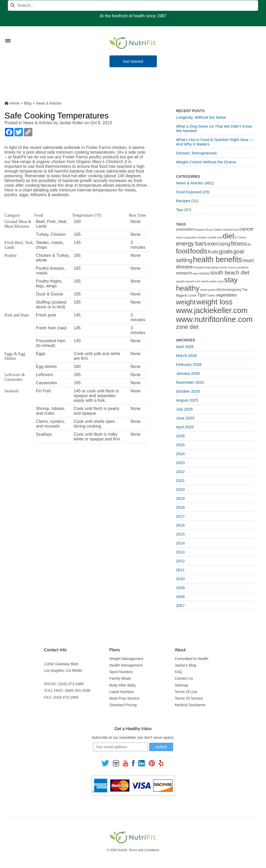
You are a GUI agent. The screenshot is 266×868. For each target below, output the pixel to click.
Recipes (183, 201)
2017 (180, 516)
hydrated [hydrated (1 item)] (199, 267)
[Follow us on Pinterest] (152, 763)
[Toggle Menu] (8, 34)
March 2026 (186, 355)
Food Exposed (189, 192)
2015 (180, 534)
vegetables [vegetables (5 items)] (227, 295)
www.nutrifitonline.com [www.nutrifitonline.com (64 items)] (214, 319)
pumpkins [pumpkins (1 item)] (243, 267)
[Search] (133, 6)
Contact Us (184, 678)
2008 (180, 597)
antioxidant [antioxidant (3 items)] (185, 229)
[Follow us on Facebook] (133, 763)
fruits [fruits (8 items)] (213, 252)
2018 (180, 507)
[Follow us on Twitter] (105, 763)
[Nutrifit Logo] (133, 43)
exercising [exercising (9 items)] (219, 244)
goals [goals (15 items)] (226, 251)
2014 (180, 543)
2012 (180, 561)
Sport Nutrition (121, 672)
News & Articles (38, 123)
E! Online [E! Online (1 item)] (241, 237)
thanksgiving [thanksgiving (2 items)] (232, 290)
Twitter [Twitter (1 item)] (211, 295)
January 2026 (188, 373)
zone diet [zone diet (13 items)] (187, 327)
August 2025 (187, 400)
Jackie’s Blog (185, 665)
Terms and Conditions (144, 850)
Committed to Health (192, 659)
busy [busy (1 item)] (236, 230)
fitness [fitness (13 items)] (239, 244)
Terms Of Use (186, 692)
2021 (180, 480)
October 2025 (188, 391)
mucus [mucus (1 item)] (232, 267)
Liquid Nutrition (122, 692)
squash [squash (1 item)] (180, 281)
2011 (180, 570)
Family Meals (120, 678)
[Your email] (121, 747)
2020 (180, 489)
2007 (180, 605)
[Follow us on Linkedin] (142, 763)
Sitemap (181, 685)
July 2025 (184, 409)
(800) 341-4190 (78, 690)
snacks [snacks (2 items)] (204, 273)
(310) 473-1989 (71, 684)
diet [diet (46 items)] (229, 236)
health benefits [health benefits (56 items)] (217, 259)
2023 (180, 463)
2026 (180, 436)
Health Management (126, 665)
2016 (180, 525)
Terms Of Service (189, 698)
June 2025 (185, 418)
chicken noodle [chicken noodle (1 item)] (207, 237)
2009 (180, 588)
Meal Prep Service (124, 698)
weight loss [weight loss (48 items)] (214, 302)
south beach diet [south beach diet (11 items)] (230, 273)
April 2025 (185, 427)
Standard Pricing (123, 705)
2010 (180, 579)
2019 (180, 498)
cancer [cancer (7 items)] (247, 229)
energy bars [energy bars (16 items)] (191, 244)
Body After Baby (123, 685)
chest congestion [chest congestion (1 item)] (187, 237)
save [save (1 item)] (196, 273)
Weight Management (126, 659)
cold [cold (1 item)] (219, 237)
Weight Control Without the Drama (206, 162)
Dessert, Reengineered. (197, 153)
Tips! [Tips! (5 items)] (202, 295)
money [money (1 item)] (223, 267)
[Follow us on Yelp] (161, 763)
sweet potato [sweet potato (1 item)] (208, 290)
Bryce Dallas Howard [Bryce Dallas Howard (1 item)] (219, 230)
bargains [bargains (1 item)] (200, 230)
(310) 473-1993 (66, 697)
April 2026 (185, 347)
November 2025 (190, 382)
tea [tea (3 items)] (219, 289)
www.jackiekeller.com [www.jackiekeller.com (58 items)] (212, 310)
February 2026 (189, 364)
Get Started (133, 61)
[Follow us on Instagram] (116, 763)
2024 (180, 454)
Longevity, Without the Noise (201, 117)
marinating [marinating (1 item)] (212, 267)
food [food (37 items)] (183, 251)
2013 (180, 552)
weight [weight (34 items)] (186, 302)
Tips (180, 210)
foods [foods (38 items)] (199, 251)
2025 (180, 445)
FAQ (178, 672)
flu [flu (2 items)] (249, 244)
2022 (180, 472)
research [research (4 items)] (184, 273)
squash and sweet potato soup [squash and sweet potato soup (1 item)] (205, 281)
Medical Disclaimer (190, 705)
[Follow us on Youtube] (126, 763)
